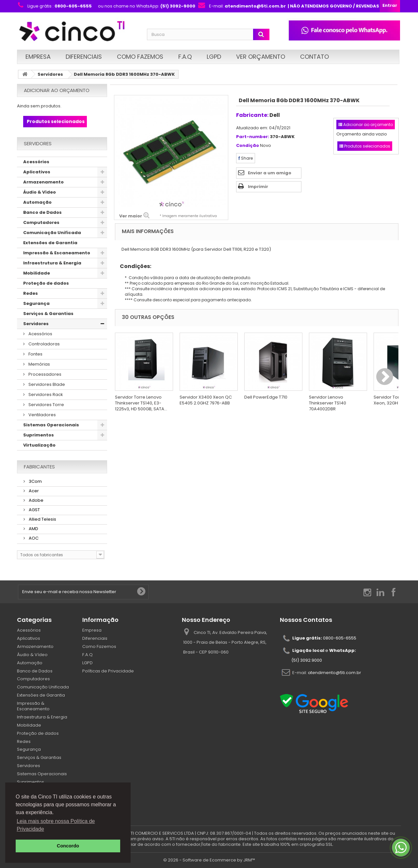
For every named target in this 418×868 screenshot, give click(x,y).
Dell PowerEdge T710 (266, 397)
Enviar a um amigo (270, 173)
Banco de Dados (42, 212)
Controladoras (44, 344)
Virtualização (39, 445)
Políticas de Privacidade (108, 671)
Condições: (133, 266)
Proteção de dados (46, 283)
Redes (31, 293)
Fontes (35, 354)
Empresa (38, 57)
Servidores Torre (46, 405)
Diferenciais (84, 57)
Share (246, 158)
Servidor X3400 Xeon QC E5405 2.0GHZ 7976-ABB (206, 400)
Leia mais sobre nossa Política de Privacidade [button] (56, 825)
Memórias (39, 364)
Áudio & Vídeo (40, 192)
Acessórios (36, 162)
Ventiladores (42, 415)
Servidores (50, 74)
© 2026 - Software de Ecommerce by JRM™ (209, 860)
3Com (35, 481)
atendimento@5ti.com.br (335, 673)
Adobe (36, 500)
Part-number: (253, 137)
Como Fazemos (140, 57)
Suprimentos (39, 435)
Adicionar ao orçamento (57, 90)
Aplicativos (37, 172)
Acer (33, 491)
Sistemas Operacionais (51, 425)
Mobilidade (37, 273)
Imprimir (258, 187)
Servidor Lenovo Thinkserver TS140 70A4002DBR (328, 403)
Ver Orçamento (261, 57)
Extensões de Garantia (50, 243)
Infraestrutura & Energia (52, 263)
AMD (33, 529)
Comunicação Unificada (52, 233)
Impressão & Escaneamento (57, 253)
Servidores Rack (45, 395)
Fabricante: (252, 115)
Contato (314, 57)
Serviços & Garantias (48, 314)
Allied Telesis (42, 519)
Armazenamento (43, 182)
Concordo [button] (68, 846)
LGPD (214, 57)
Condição (248, 146)
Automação (37, 202)
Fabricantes (39, 467)
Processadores (44, 374)
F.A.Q (185, 57)
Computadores (41, 222)
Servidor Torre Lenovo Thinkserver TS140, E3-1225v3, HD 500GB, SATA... (141, 403)
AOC (33, 538)
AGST (34, 510)
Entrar (390, 5)
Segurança (36, 303)
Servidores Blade (46, 384)
